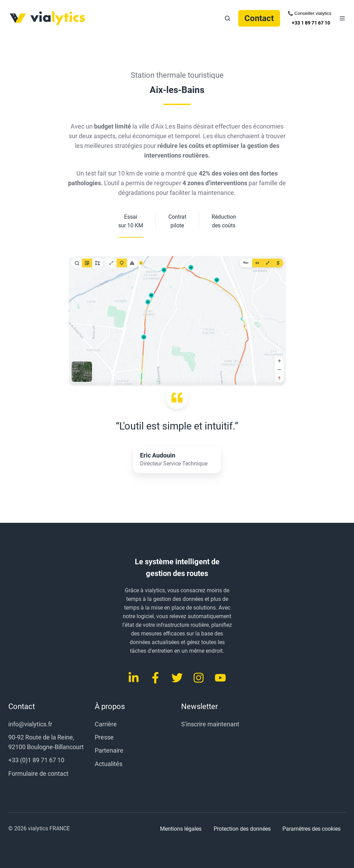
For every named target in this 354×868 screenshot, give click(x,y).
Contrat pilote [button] (177, 221)
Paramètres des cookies (311, 829)
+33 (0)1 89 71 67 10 (36, 760)
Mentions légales (181, 829)
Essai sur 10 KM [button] (131, 221)
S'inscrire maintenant (210, 724)
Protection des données (242, 829)
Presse (104, 737)
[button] (227, 18)
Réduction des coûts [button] (224, 221)
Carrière (106, 724)
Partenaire (109, 750)
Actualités (109, 764)
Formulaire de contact (38, 773)
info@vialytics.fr (30, 724)
